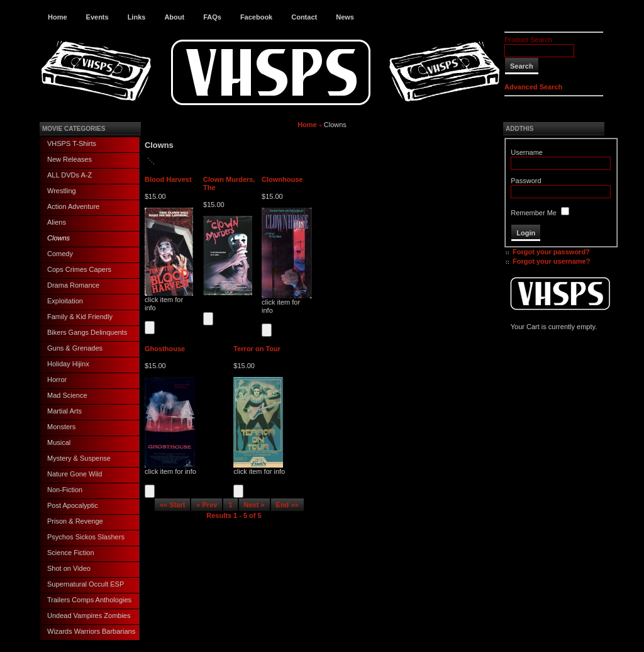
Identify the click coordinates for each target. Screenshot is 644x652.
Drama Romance (73, 285)
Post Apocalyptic (73, 505)
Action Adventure (73, 206)
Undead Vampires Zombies (89, 615)
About (174, 17)
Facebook (256, 17)
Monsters (61, 427)
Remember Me (534, 213)
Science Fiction (71, 553)
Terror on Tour (257, 349)
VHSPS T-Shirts (72, 143)
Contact (304, 17)
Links (137, 17)
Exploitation (65, 301)
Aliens (57, 222)
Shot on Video (69, 568)
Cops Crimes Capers (79, 269)
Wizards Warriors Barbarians (91, 631)
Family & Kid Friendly (80, 317)
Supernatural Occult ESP (86, 584)
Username (527, 152)
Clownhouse (282, 179)
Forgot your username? (551, 261)
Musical (59, 442)
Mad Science (67, 395)
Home (58, 17)
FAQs (212, 17)
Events (97, 17)
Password (526, 181)
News (345, 17)
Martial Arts (64, 411)
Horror (57, 379)
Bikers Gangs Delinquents (87, 332)
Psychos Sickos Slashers (86, 537)
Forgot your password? (551, 252)
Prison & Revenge (75, 521)
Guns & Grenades (75, 348)
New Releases (69, 159)
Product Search (528, 40)
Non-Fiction (65, 490)
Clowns (58, 238)
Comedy (60, 254)
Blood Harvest (168, 179)
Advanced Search (533, 87)
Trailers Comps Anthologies (89, 600)
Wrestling (62, 191)
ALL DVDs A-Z (69, 175)
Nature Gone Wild (75, 474)
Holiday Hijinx (68, 364)
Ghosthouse (165, 349)
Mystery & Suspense (79, 458)
